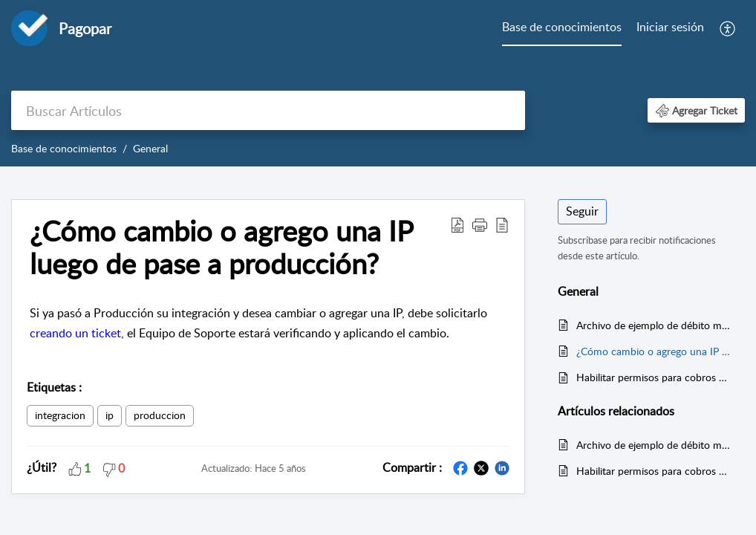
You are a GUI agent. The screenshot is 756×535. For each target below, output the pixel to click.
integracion (60, 415)
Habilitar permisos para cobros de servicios (653, 377)
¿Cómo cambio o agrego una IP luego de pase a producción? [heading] (221, 247)
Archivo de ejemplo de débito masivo (653, 325)
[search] (268, 110)
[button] (728, 28)
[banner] (378, 83)
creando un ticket (75, 333)
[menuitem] (562, 28)
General (150, 148)
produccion (160, 415)
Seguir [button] (582, 211)
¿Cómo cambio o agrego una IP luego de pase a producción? (653, 351)
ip (110, 415)
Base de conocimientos (562, 27)
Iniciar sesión (670, 27)
